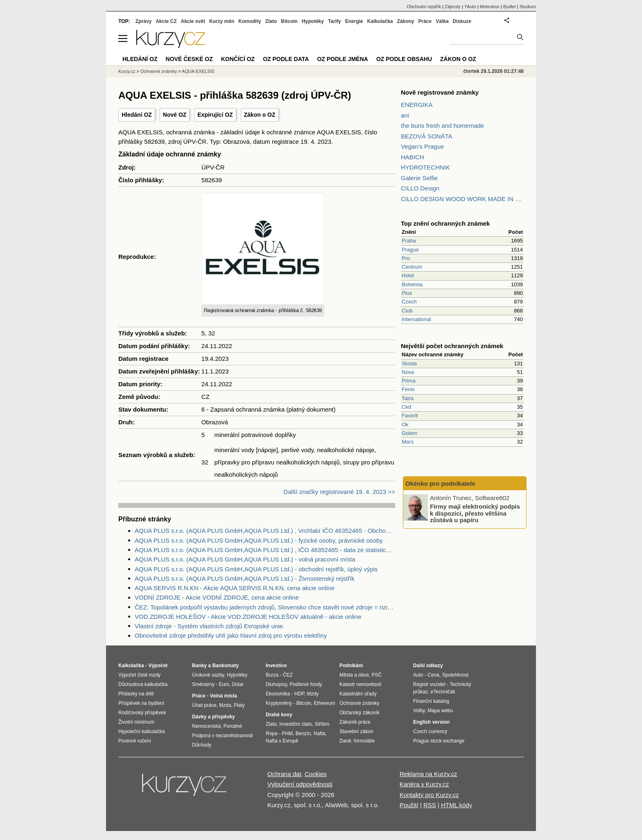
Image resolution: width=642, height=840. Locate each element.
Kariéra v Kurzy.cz (424, 784)
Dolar (238, 684)
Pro (406, 258)
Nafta (320, 734)
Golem (409, 433)
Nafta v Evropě (282, 741)
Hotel (408, 275)
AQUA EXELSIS (198, 71)
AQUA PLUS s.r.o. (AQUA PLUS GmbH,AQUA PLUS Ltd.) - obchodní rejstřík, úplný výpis (256, 569)
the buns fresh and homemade (442, 126)
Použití (409, 805)
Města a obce (354, 675)
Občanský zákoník (359, 713)
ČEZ (288, 675)
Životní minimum (136, 722)
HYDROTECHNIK (425, 167)
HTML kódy (457, 805)
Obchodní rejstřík (424, 7)
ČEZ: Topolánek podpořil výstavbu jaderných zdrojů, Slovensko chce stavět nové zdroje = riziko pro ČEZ (265, 607)
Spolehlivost (456, 675)
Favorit (410, 415)
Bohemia (412, 284)
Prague (410, 250)
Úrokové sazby (208, 675)
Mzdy (313, 694)
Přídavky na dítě (136, 694)
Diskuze (462, 21)
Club (407, 311)
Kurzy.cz (127, 71)
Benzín (303, 734)
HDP (299, 694)
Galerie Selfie (419, 178)
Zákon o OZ (260, 115)
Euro (224, 684)
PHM (287, 734)
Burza (272, 675)
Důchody (202, 745)
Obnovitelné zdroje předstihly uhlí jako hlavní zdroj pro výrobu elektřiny (231, 635)
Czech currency (430, 731)
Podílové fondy (306, 684)
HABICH (413, 157)
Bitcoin (289, 21)
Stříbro (322, 724)
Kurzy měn (222, 21)
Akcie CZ (166, 21)
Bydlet (510, 7)
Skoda (409, 363)
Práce (425, 21)
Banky (199, 666)
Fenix (408, 389)
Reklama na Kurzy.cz (428, 774)
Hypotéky (313, 21)
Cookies (316, 774)
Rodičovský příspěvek (142, 713)
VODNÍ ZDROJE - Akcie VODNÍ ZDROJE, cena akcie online (217, 597)
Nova (408, 372)
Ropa (272, 734)
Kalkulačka (380, 21)
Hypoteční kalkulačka (141, 731)
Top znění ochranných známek (445, 223)
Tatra (408, 398)
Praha (409, 241)
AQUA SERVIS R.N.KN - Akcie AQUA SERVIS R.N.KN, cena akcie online (235, 588)
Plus (407, 293)
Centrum (412, 267)
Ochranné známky (159, 71)
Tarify (335, 21)
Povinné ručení (135, 741)
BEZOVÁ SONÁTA (427, 136)
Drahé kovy (279, 715)
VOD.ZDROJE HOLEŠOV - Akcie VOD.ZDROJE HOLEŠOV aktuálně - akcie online (248, 617)
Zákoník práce (355, 722)
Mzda (225, 705)
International (416, 319)
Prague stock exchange (439, 741)
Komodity (250, 21)
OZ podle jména (342, 59)
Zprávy (144, 21)
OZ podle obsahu (404, 59)
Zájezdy (453, 7)
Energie (354, 21)
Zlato (271, 21)
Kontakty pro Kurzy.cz (429, 795)
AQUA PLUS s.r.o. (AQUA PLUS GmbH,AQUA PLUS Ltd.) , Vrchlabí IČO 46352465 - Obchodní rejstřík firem (265, 531)
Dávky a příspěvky (214, 717)
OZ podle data (286, 59)
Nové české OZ (189, 59)
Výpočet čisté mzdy (139, 675)
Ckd (406, 407)
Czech (409, 302)
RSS (430, 805)
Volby (419, 711)
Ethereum (324, 703)
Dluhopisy (276, 684)
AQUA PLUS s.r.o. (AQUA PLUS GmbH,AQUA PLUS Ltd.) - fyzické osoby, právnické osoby (259, 540)
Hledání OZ (137, 115)
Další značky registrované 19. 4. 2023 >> (339, 492)
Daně (345, 741)
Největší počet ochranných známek (452, 346)
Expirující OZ (215, 115)
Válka (442, 21)
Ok (405, 425)
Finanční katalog (431, 701)
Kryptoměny (279, 703)
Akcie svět (193, 21)
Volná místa (223, 696)
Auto (418, 675)
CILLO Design (420, 188)
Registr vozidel (429, 684)
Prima (409, 381)
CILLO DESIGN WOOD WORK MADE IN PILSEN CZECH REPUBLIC (462, 199)
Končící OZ (238, 59)
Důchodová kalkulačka (143, 684)
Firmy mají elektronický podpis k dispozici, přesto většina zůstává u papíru (475, 513)
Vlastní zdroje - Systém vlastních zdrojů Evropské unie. (210, 626)
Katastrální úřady (358, 694)
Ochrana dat (284, 774)
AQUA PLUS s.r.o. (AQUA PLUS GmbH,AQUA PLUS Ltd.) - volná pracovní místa (245, 559)
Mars (408, 442)
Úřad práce (204, 705)
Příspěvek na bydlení (141, 703)
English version (431, 722)
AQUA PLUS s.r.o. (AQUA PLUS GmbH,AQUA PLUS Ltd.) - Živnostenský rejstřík (245, 578)
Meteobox (490, 7)
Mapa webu (440, 711)
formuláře (364, 741)
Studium (528, 7)
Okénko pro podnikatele (440, 483)
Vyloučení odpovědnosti (300, 784)
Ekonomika (278, 694)
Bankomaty (225, 666)
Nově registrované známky (440, 92)
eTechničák (443, 692)
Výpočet (158, 666)
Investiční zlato (295, 724)
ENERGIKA (417, 105)
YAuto (470, 7)
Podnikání (351, 666)
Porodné (233, 726)
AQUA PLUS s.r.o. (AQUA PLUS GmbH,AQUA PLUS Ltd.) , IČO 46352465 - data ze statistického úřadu (265, 550)
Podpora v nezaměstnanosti (223, 736)
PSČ (377, 675)
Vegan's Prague (422, 146)
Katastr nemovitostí (361, 684)
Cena (433, 675)
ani (405, 115)
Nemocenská (206, 726)
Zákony (405, 21)
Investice (276, 666)
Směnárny (203, 684)
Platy (239, 705)
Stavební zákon (356, 731)
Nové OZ (175, 115)
